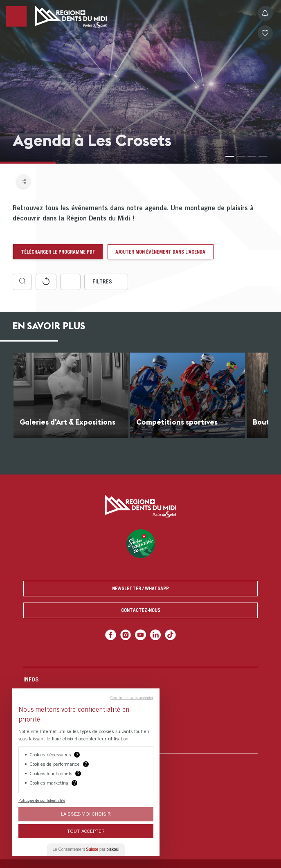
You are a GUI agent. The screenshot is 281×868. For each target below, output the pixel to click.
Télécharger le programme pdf (58, 252)
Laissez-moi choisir (86, 814)
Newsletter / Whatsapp (140, 588)
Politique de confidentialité (42, 800)
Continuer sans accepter (132, 697)
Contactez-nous (141, 610)
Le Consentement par (86, 849)
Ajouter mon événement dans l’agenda (160, 252)
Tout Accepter (86, 831)
